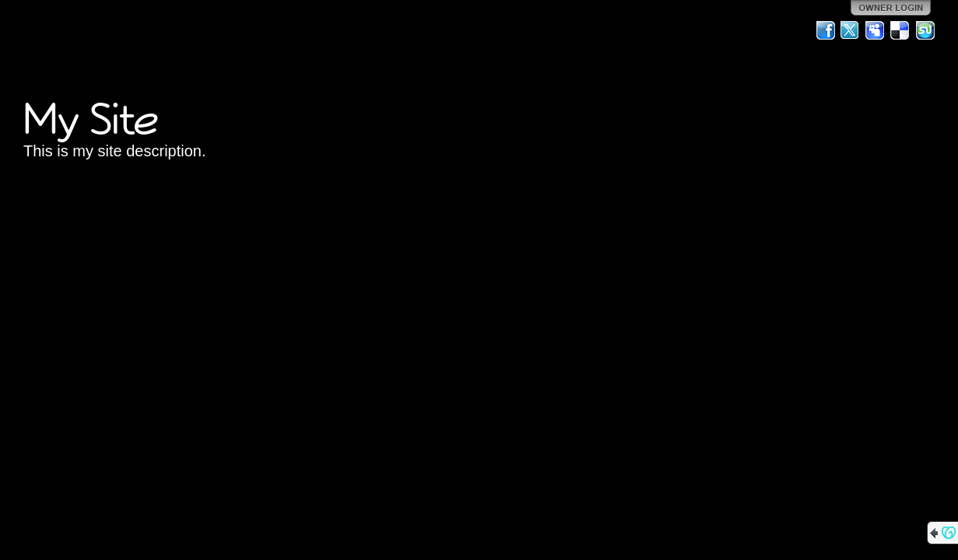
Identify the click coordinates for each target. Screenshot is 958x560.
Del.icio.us (900, 30)
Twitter (851, 30)
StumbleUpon (925, 30)
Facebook (826, 30)
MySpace (876, 30)
